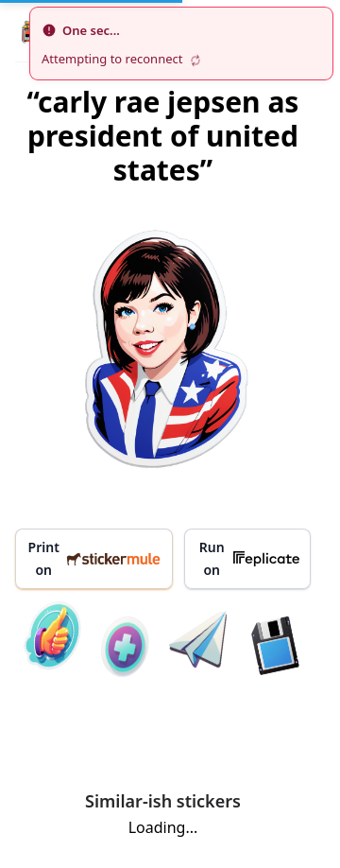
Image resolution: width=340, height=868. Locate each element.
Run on (249, 558)
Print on (95, 558)
